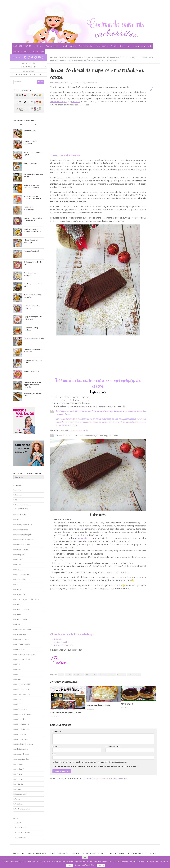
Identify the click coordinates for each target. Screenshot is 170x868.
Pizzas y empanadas (22, 694)
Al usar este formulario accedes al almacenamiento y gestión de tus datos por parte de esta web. (96, 769)
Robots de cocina (22, 749)
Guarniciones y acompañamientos (27, 599)
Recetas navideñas (22, 724)
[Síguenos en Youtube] (39, 57)
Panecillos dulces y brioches (25, 654)
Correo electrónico (113, 749)
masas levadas (21, 634)
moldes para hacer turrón (80, 430)
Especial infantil (52, 46)
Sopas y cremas (21, 794)
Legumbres (19, 624)
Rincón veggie (38, 51)
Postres (18, 699)
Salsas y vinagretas (22, 759)
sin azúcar (86, 60)
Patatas (18, 679)
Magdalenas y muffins (23, 629)
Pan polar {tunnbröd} (31, 251)
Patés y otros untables (23, 684)
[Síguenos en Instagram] (29, 57)
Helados (18, 614)
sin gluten (98, 60)
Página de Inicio (19, 853)
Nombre (56, 749)
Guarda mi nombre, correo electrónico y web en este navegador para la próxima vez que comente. (91, 765)
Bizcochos (19, 500)
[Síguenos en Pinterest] (36, 57)
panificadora (20, 669)
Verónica (57, 83)
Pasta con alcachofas (31, 371)
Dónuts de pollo (29, 131)
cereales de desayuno (60, 101)
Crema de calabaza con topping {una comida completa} (32, 385)
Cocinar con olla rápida (23, 535)
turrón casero (121, 675)
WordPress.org (21, 837)
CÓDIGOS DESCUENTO (22, 46)
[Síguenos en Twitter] (32, 57)
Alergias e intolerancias (120, 46)
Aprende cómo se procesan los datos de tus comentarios (106, 781)
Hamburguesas (22, 509)
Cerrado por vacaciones (24, 525)
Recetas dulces (136, 57)
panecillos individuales (23, 659)
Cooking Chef (20, 555)
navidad (101, 675)
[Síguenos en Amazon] (42, 57)
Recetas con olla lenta (22, 51)
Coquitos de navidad (62, 642)
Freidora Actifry (21, 580)
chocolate (69, 675)
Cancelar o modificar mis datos (85, 865)
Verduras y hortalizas (23, 809)
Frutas (18, 585)
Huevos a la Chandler (31, 163)
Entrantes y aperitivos (23, 575)
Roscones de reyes (22, 754)
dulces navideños (91, 675)
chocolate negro (79, 675)
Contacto (38, 46)
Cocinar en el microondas (63, 57)
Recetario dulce (68, 46)
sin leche (134, 60)
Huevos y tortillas (22, 619)
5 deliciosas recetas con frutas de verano (65, 714)
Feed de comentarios (23, 833)
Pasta (17, 674)
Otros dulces (84, 57)
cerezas (61, 675)
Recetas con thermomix (142, 46)
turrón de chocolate (134, 675)
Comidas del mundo (23, 545)
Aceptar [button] (69, 865)
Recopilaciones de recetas (25, 744)
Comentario (57, 734)
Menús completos (22, 639)
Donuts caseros (127, 704)
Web (54, 756)
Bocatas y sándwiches (23, 505)
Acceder (18, 823)
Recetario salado (85, 46)
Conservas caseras (22, 550)
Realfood (97, 57)
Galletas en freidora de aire (34, 339)
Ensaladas (19, 570)
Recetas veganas (71, 60)
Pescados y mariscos (23, 689)
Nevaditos (58, 639)
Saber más (101, 865)
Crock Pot (19, 560)
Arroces (18, 490)
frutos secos (79, 101)
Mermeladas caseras (23, 644)
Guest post (19, 604)
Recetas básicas (21, 709)
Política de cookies (117, 853)
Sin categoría (20, 769)
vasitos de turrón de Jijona (65, 645)
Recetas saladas (21, 734)
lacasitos (138, 98)
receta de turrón (110, 675)
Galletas (18, 589)
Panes (18, 664)
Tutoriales (19, 804)
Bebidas (18, 495)
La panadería (101, 46)
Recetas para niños (22, 729)
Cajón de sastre (21, 515)
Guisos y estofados (22, 609)
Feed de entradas (22, 828)
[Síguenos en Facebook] (25, 57)
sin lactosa (122, 60)
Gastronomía (20, 594)
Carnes (18, 520)
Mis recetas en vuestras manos (94, 853)
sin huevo (109, 60)
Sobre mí (154, 853)
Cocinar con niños (22, 530)
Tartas (18, 799)
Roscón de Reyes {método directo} (100, 705)
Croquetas (19, 565)
